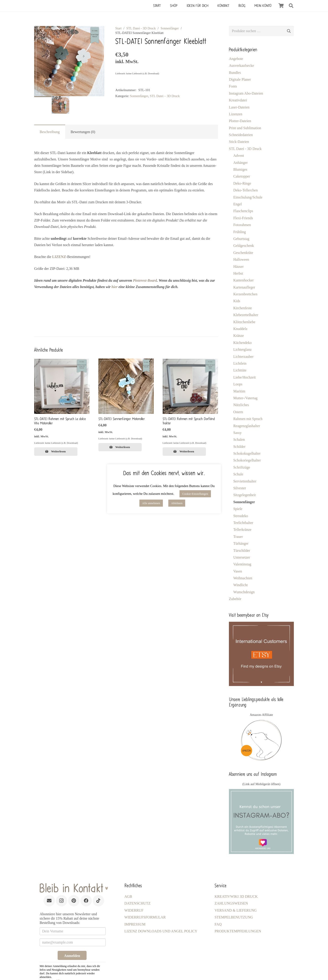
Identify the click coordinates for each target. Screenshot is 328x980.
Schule (238, 474)
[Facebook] (86, 901)
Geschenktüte (243, 253)
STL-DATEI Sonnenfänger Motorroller (122, 419)
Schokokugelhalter (247, 453)
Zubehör (235, 599)
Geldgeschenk (244, 246)
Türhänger (241, 543)
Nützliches (241, 405)
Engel (237, 204)
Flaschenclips (243, 211)
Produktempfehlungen (238, 931)
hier (115, 287)
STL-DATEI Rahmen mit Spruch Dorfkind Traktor (189, 421)
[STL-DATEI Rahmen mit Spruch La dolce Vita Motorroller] (62, 386)
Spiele (238, 509)
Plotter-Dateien (240, 121)
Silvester (240, 488)
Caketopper (242, 176)
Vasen (238, 571)
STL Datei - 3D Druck (141, 28)
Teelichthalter (243, 523)
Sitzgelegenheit (245, 495)
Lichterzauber (243, 357)
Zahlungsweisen (231, 903)
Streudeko (241, 516)
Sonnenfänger (170, 28)
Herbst (238, 273)
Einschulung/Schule (248, 197)
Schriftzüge (242, 467)
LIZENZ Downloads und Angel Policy (161, 931)
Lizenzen (236, 114)
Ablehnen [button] (177, 503)
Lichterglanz (242, 349)
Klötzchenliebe (244, 322)
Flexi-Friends (243, 218)
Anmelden (72, 956)
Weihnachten (243, 578)
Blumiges (240, 169)
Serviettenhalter (245, 481)
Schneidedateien (241, 135)
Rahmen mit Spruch (248, 419)
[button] (291, 6)
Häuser (238, 267)
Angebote (236, 59)
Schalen (239, 440)
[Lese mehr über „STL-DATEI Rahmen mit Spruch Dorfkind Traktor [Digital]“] (184, 451)
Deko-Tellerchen (245, 190)
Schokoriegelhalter (247, 460)
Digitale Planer (240, 79)
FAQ (218, 924)
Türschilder (242, 551)
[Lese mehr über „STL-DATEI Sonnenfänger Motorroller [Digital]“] (120, 447)
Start (118, 28)
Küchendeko (242, 343)
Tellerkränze (242, 530)
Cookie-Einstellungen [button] (195, 494)
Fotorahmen (242, 225)
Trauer (238, 537)
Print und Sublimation (245, 128)
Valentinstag (242, 564)
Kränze (238, 336)
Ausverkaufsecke (241, 66)
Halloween (241, 259)
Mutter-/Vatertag (245, 398)
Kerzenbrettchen (245, 294)
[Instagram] (61, 901)
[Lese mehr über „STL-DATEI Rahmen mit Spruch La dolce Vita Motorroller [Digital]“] (56, 451)
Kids (237, 301)
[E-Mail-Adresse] (49, 901)
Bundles (235, 73)
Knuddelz (240, 329)
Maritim (239, 391)
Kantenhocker (243, 280)
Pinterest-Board (145, 280)
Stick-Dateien (239, 142)
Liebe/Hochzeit (245, 377)
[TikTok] (98, 901)
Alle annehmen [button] (151, 503)
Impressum (135, 924)
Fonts (233, 86)
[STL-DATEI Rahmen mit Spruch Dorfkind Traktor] (190, 386)
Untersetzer (242, 557)
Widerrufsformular (145, 917)
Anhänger (240, 163)
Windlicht (240, 585)
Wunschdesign (244, 592)
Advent (239, 156)
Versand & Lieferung (236, 910)
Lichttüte (240, 370)
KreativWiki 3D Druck (236, 896)
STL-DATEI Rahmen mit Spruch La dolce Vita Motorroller (60, 421)
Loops (238, 384)
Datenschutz (137, 903)
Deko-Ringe (242, 183)
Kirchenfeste (243, 308)
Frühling (240, 232)
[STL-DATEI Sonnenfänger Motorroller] (126, 386)
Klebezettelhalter (246, 315)
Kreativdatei (238, 100)
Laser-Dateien (239, 107)
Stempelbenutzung (234, 917)
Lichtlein (240, 363)
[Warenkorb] (281, 6)
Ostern (238, 412)
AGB (128, 896)
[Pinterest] (74, 901)
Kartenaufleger (244, 287)
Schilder (239, 447)
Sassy (237, 433)
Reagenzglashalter (247, 426)
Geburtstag (241, 239)
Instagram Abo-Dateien (246, 93)
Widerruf (134, 910)
